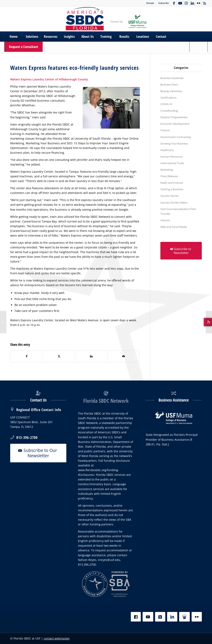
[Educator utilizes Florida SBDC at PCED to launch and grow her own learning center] (209, 322)
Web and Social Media (174, 227)
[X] (160, 617)
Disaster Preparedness (174, 117)
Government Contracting (176, 137)
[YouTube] (148, 617)
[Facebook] (136, 617)
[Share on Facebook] (27, 356)
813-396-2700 (27, 437)
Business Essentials (172, 78)
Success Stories (170, 196)
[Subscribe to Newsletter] (181, 251)
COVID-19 (166, 104)
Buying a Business (171, 91)
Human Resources (171, 157)
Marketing (167, 170)
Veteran (165, 220)
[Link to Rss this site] (205, 3)
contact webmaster (57, 638)
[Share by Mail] (124, 356)
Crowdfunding (169, 111)
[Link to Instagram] (186, 3)
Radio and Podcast (172, 183)
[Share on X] (59, 356)
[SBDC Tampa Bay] (106, 19)
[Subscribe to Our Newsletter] (38, 453)
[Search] (199, 47)
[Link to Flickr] (198, 3)
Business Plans (169, 85)
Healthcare (167, 150)
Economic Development (175, 124)
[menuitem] (150, 3)
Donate (150, 3)
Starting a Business (172, 189)
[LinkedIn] (172, 617)
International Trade (172, 163)
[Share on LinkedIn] (91, 356)
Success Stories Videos (174, 202)
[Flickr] (197, 617)
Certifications (168, 98)
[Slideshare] (184, 617)
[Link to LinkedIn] (192, 3)
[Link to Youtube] (180, 3)
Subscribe (164, 3)
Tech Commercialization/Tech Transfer (178, 211)
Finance (165, 130)
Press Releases (169, 176)
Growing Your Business (174, 143)
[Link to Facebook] (174, 3)
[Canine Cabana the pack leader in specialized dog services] (3, 322)
